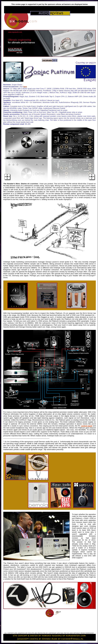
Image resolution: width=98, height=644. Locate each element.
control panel (87, 426)
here (25, 87)
